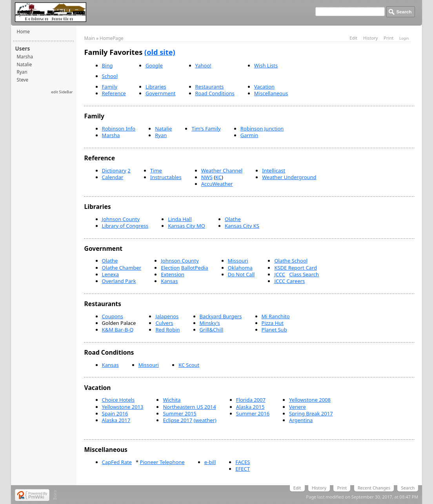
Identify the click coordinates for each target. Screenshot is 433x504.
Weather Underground (289, 177)
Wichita (172, 400)
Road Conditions (215, 93)
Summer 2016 (253, 413)
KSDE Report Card (296, 268)
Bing (107, 65)
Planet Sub (274, 330)
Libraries (156, 87)
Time (156, 170)
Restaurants (210, 87)
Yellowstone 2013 (123, 407)
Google (154, 65)
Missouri (238, 261)
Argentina (301, 420)
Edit (353, 38)
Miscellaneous (271, 93)
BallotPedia (195, 268)
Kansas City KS (242, 226)
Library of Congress (125, 226)
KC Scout (189, 365)
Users (23, 49)
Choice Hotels (118, 400)
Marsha (25, 56)
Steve (23, 80)
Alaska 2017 (116, 420)
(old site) (160, 52)
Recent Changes (374, 488)
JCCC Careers (289, 281)
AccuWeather (217, 184)
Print (388, 38)
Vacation (264, 87)
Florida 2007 (251, 400)
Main (90, 38)
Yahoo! (203, 65)
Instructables (166, 177)
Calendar (113, 177)
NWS (207, 177)
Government (161, 93)
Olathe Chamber (122, 268)
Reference (114, 93)
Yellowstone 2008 (310, 400)
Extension (173, 274)
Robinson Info (119, 129)
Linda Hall (180, 219)
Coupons (113, 316)
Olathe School (291, 261)
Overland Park (119, 281)
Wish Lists (266, 65)
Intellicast (274, 170)
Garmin (249, 135)
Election (170, 268)
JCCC (280, 274)
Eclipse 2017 (177, 420)
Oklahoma (240, 268)
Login (404, 38)
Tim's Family (206, 129)
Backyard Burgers (221, 316)
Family (110, 87)
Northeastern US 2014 (189, 407)
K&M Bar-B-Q (118, 330)
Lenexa (110, 274)
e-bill (210, 462)
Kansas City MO (186, 226)
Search (408, 488)
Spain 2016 (115, 413)
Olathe (233, 219)
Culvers (164, 323)
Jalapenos (167, 316)
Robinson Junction (262, 129)
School (110, 76)
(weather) (205, 420)
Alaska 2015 (250, 407)
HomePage (112, 38)
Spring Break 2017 (311, 413)
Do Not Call (241, 274)
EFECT (243, 469)
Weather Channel (222, 170)
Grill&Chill (212, 330)
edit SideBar (62, 92)
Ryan (22, 72)
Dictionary (114, 170)
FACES (243, 462)
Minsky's (210, 323)
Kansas (169, 281)
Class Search (304, 274)
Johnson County (121, 219)
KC (218, 177)
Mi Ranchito (276, 316)
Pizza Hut (273, 323)
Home (23, 31)
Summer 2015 (179, 413)
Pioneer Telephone (162, 462)
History (370, 38)
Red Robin (167, 330)
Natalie (25, 64)
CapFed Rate (117, 462)
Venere (297, 407)
